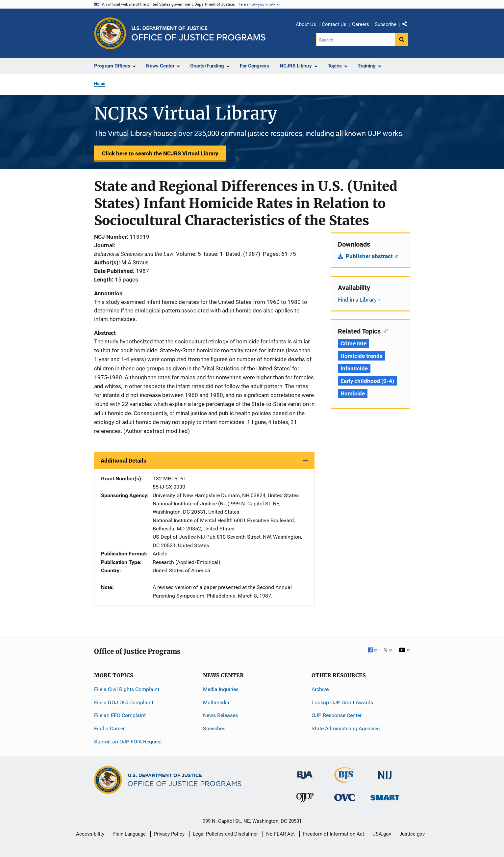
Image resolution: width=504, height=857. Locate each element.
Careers (361, 24)
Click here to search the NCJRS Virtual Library (160, 153)
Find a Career (109, 728)
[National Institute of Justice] (385, 772)
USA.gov (382, 834)
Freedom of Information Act (334, 834)
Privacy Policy (169, 834)
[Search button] (402, 40)
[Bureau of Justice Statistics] (345, 780)
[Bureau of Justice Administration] (305, 772)
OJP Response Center (337, 715)
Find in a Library (360, 300)
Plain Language (129, 834)
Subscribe (386, 24)
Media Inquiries (221, 689)
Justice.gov (412, 834)
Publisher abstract (372, 256)
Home (100, 83)
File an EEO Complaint (120, 715)
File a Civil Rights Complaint (127, 689)
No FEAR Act (280, 834)
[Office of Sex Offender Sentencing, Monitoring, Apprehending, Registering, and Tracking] (385, 796)
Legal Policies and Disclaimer (225, 834)
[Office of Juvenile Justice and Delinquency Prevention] (305, 799)
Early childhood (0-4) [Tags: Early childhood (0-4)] (367, 381)
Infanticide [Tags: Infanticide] (354, 368)
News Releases (220, 715)
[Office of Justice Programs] (110, 33)
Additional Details (124, 461)
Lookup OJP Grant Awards (342, 702)
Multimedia (216, 702)
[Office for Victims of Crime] (345, 797)
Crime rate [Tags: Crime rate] (353, 343)
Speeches (214, 728)
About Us (306, 24)
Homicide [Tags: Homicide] (353, 393)
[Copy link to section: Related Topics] (384, 331)
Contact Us (334, 24)
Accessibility (90, 834)
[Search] (356, 40)
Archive (320, 689)
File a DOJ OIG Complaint (124, 702)
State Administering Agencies (346, 728)
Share (407, 25)
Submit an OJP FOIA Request (128, 742)
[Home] (199, 33)
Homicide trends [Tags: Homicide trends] (362, 356)
